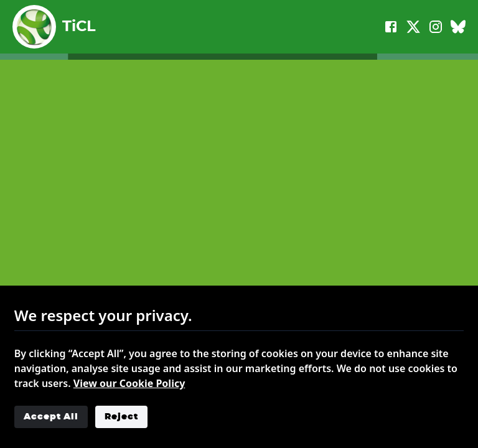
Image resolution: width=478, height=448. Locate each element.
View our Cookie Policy (129, 383)
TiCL (54, 27)
